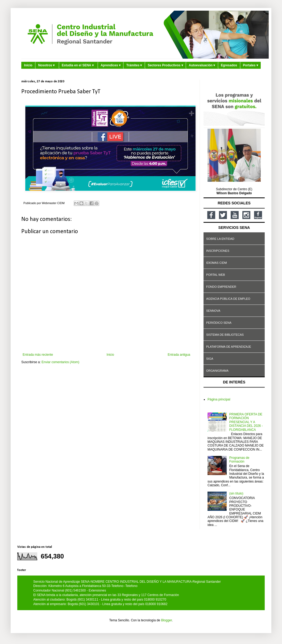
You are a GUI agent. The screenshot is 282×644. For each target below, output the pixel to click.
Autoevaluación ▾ (202, 65)
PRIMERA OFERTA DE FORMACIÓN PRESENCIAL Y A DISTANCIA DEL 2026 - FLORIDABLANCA (246, 422)
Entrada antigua (179, 355)
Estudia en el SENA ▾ (78, 65)
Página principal (219, 399)
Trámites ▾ (134, 65)
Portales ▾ (250, 65)
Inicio (28, 65)
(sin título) (236, 493)
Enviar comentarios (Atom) (60, 362)
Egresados (229, 65)
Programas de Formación (239, 460)
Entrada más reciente (38, 355)
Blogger (166, 620)
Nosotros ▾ (46, 65)
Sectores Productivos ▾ (165, 65)
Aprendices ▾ (111, 65)
